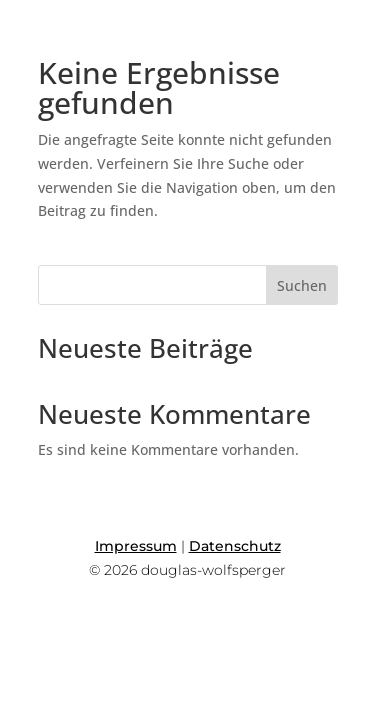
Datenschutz (235, 546)
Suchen (302, 285)
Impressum (136, 546)
